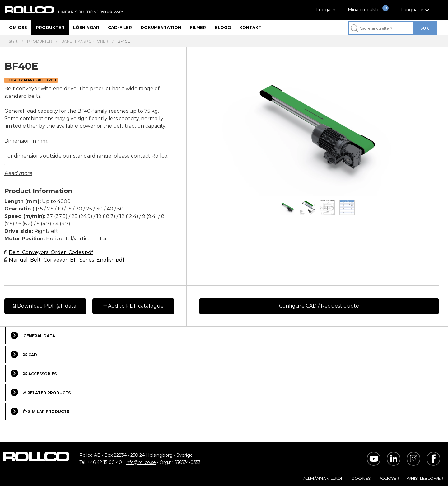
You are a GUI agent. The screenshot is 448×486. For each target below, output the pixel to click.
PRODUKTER (40, 41)
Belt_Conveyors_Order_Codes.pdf (51, 252)
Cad (24, 354)
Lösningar (86, 27)
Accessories (34, 373)
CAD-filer (120, 27)
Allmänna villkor (323, 478)
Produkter (50, 27)
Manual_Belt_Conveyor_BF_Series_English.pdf (67, 260)
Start (13, 41)
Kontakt (251, 27)
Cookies (361, 478)
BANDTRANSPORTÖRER (85, 41)
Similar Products (40, 411)
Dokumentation (161, 27)
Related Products (41, 392)
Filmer (198, 27)
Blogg (223, 27)
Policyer (389, 478)
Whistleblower (425, 478)
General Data (33, 335)
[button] (416, 10)
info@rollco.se (141, 462)
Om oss (18, 27)
